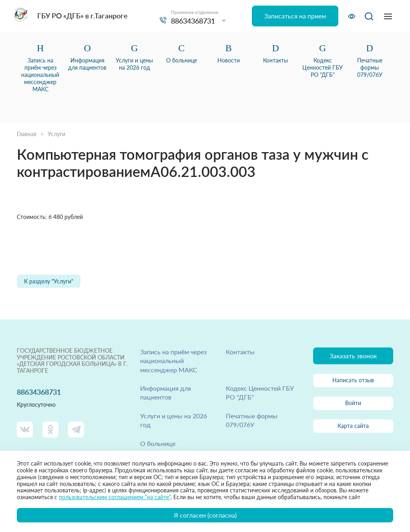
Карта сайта (353, 426)
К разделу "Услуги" (49, 281)
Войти (353, 403)
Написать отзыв (353, 380)
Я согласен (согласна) (205, 515)
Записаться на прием (295, 16)
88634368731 (193, 21)
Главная (27, 134)
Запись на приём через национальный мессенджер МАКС (173, 361)
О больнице (158, 443)
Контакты (240, 352)
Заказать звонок (353, 356)
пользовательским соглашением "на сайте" (115, 497)
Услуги (56, 134)
